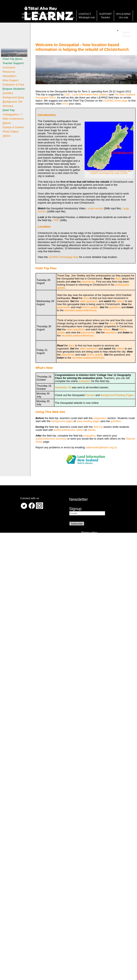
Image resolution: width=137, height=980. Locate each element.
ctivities (8, 93)
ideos (7, 136)
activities (116, 421)
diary (118, 279)
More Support (11, 80)
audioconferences (64, 430)
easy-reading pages (88, 421)
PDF (56, 220)
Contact (85, 14)
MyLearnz (124, 14)
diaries (92, 430)
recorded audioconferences (80, 310)
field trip (98, 427)
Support (105, 14)
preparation (100, 418)
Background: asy (13, 97)
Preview (90, 395)
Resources (9, 72)
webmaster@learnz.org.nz (102, 447)
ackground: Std (12, 102)
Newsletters (10, 76)
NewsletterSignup (79, 504)
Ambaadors (11, 114)
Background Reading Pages (117, 395)
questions (115, 307)
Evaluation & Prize (13, 85)
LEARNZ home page (115, 101)
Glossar (8, 106)
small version (96, 208)
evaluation (85, 381)
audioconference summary (51, 439)
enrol (65, 104)
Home (126, 32)
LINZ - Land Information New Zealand (86, 94)
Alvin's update (90, 307)
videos (120, 301)
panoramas (88, 282)
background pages (62, 421)
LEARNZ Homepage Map (63, 257)
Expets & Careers (13, 127)
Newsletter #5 (63, 387)
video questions (89, 301)
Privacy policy (89, 532)
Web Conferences (13, 119)
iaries (7, 123)
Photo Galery (11, 132)
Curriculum (9, 67)
